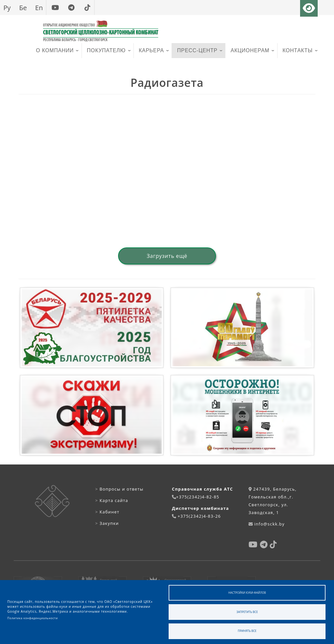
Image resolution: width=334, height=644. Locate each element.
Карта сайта (112, 500)
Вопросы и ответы (119, 489)
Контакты (297, 50)
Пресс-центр (197, 50)
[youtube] (55, 8)
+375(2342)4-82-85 (198, 497)
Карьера (152, 50)
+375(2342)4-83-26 (199, 516)
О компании (55, 50)
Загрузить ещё (167, 256)
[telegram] (71, 8)
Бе (23, 8)
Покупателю (106, 50)
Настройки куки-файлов (247, 593)
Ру (7, 8)
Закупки (107, 523)
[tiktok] (87, 8)
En (39, 8)
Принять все (247, 631)
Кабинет (107, 512)
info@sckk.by (269, 524)
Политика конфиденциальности (33, 618)
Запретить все (247, 612)
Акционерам (250, 50)
